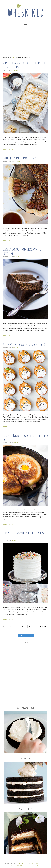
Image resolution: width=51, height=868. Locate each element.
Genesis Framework (17, 865)
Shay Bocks (34, 863)
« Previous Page (10, 626)
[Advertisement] (25, 41)
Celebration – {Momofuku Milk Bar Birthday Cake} (23, 535)
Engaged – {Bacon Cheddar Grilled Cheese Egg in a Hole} (25, 438)
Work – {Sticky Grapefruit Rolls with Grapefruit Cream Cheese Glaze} (25, 65)
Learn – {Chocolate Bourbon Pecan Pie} (20, 158)
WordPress (36, 865)
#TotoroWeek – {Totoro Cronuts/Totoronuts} (24, 345)
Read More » (8, 149)
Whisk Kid (25, 10)
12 (37, 626)
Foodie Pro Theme (22, 863)
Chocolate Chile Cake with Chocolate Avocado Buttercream (23, 251)
